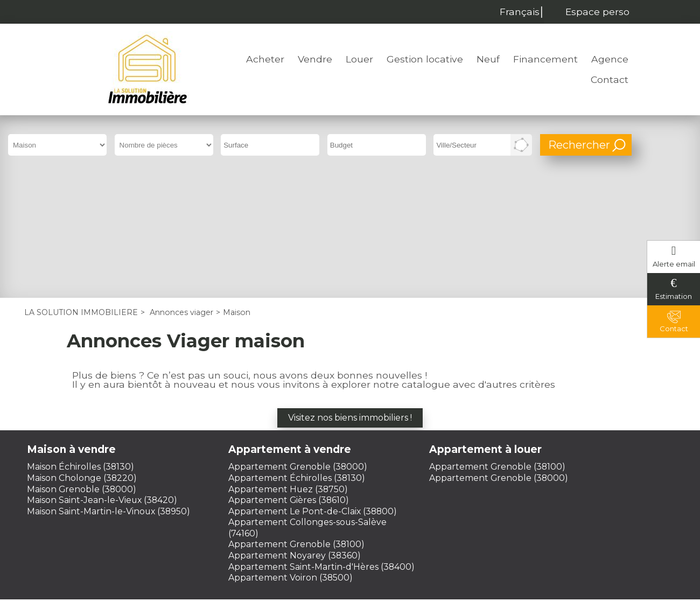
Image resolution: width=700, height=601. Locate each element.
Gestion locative (425, 59)
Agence (610, 59)
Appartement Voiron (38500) (290, 454)
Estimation (674, 296)
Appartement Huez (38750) (288, 365)
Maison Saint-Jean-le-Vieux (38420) (102, 377)
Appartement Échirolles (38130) (297, 355)
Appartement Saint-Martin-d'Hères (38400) (321, 443)
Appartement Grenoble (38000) (298, 343)
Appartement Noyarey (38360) (295, 432)
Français (517, 12)
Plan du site (425, 511)
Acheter (265, 59)
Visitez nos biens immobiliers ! (350, 294)
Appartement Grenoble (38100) (296, 421)
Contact (610, 79)
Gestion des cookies (350, 521)
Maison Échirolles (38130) (80, 343)
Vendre (315, 59)
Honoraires (361, 511)
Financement (545, 59)
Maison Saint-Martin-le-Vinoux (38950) (108, 387)
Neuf (488, 59)
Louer (359, 59)
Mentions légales (283, 511)
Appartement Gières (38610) (289, 377)
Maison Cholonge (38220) (82, 355)
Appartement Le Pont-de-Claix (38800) (313, 387)
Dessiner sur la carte (521, 145)
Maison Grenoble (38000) (82, 365)
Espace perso (597, 12)
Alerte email (674, 264)
